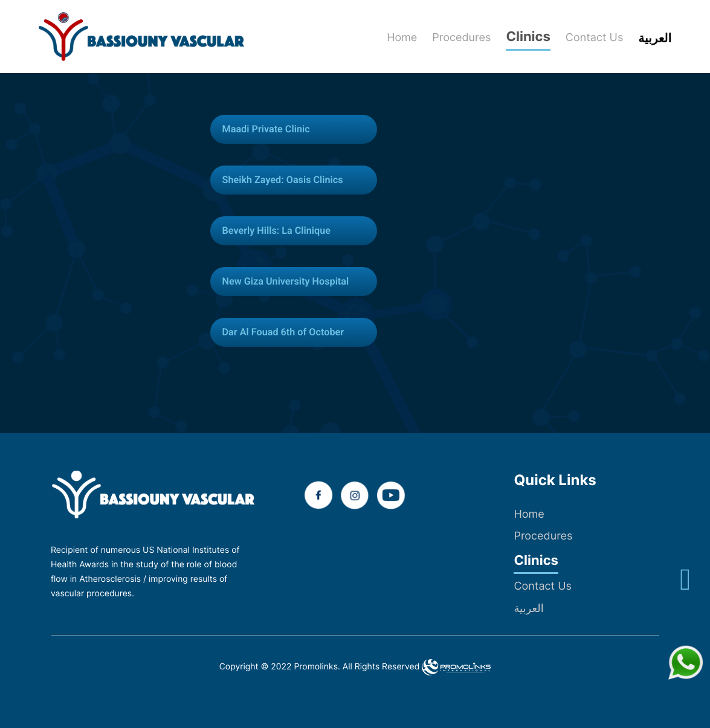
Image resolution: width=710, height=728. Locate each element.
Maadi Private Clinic (271, 129)
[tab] (301, 129)
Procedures (543, 536)
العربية (528, 609)
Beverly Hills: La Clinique (282, 230)
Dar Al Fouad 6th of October (290, 332)
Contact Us (542, 586)
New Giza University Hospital (293, 281)
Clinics (536, 561)
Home (529, 514)
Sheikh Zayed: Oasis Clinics (289, 180)
